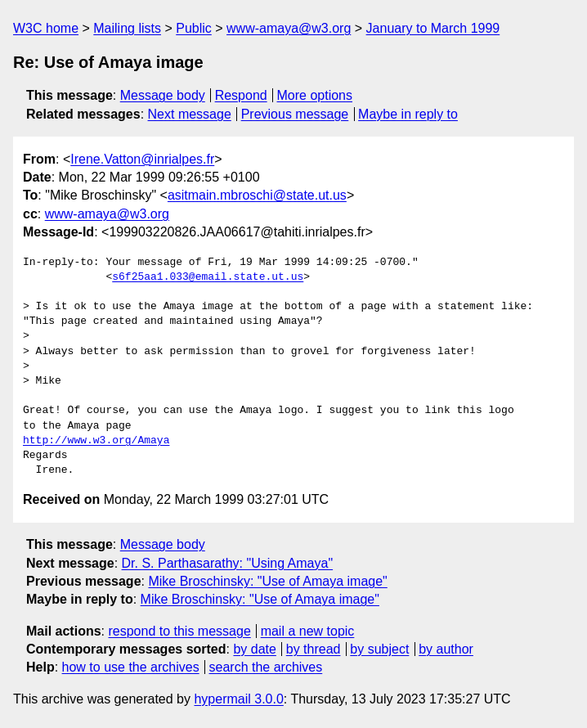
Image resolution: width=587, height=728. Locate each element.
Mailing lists (127, 28)
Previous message (295, 114)
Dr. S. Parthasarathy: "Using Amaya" (228, 563)
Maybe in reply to (408, 114)
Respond (241, 95)
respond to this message (179, 631)
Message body (163, 95)
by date (254, 649)
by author (446, 649)
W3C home (46, 28)
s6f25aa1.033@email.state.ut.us (208, 277)
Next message (190, 114)
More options (315, 95)
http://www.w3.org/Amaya (96, 441)
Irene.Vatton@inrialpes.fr (142, 159)
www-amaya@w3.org (289, 28)
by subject (379, 649)
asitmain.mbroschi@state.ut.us (257, 195)
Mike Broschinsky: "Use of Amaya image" (267, 581)
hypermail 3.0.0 (238, 699)
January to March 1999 (433, 28)
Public (194, 28)
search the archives (266, 667)
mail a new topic (308, 631)
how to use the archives (131, 667)
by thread (314, 649)
